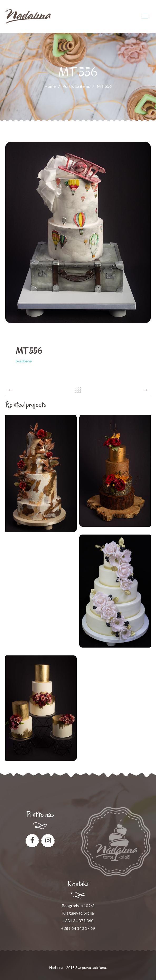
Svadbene (24, 361)
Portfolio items (80, 86)
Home (50, 86)
